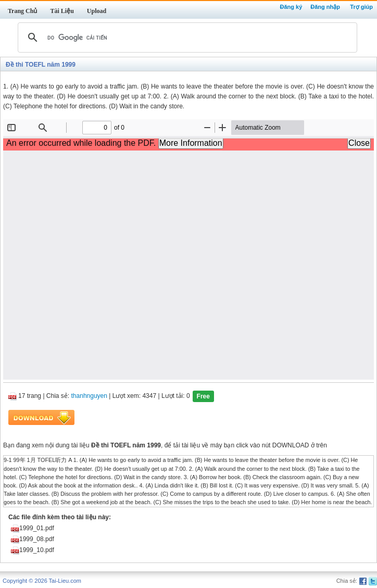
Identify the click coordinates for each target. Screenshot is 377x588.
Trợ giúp (361, 7)
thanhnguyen (89, 396)
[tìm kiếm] (186, 37)
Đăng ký (291, 7)
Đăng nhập (325, 7)
